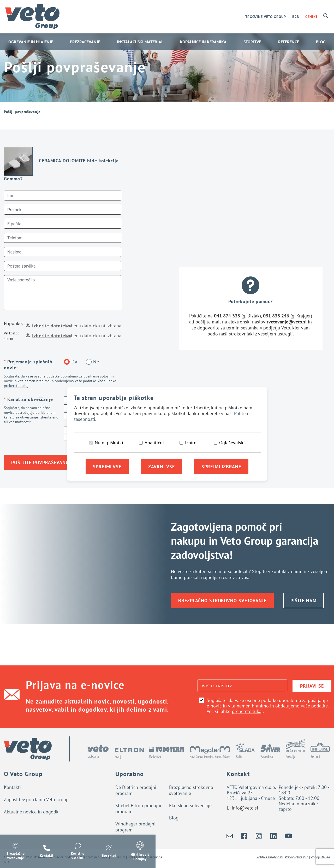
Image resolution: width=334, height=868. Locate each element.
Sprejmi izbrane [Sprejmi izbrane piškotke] (221, 467)
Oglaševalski (232, 443)
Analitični (154, 443)
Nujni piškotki (109, 443)
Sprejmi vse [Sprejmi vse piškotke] (107, 467)
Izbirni (191, 443)
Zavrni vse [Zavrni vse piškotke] (162, 467)
